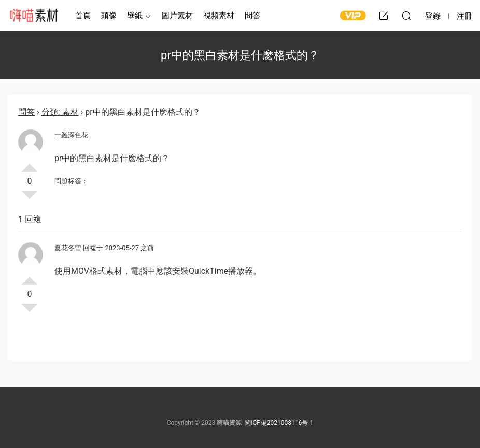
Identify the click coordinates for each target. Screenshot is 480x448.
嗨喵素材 (34, 16)
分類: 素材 (60, 112)
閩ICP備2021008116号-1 (279, 423)
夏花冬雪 (68, 248)
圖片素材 (177, 16)
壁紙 (135, 16)
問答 (252, 16)
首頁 (83, 16)
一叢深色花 (71, 135)
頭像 (109, 16)
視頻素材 (219, 16)
